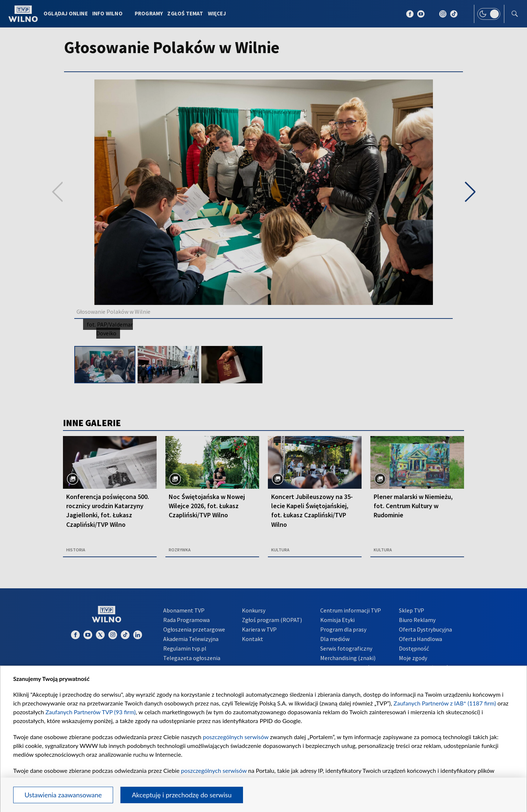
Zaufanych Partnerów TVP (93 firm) (91, 712)
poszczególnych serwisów (236, 737)
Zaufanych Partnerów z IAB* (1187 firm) (445, 703)
